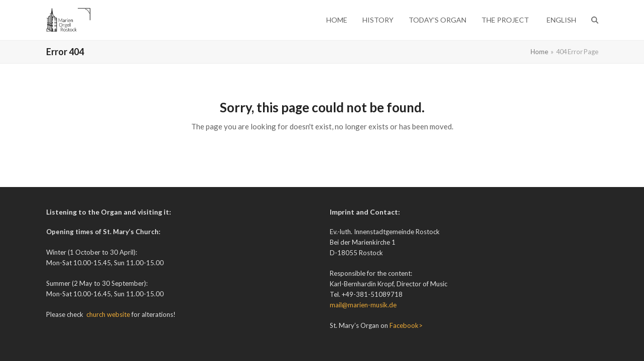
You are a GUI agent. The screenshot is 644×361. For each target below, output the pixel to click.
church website (108, 314)
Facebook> (406, 325)
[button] (595, 20)
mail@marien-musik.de (363, 305)
